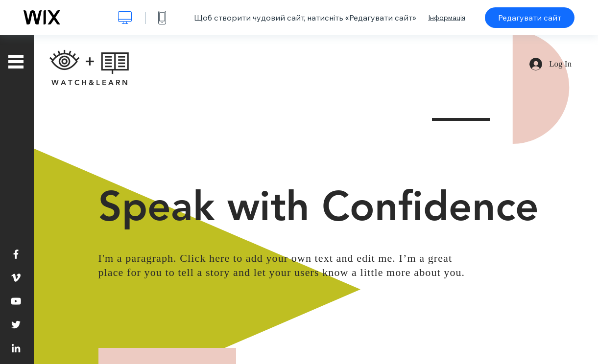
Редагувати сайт (530, 18)
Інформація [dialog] (447, 18)
